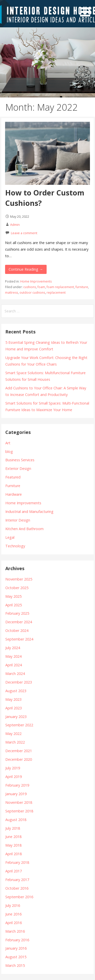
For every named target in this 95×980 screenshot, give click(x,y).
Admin (15, 225)
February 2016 (17, 940)
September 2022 (19, 725)
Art (8, 443)
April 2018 (14, 854)
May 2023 (13, 699)
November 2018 (19, 802)
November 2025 (19, 579)
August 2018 (16, 820)
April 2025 (14, 605)
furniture (82, 287)
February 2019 (17, 785)
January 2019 (16, 794)
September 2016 (19, 897)
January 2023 (16, 717)
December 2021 (19, 751)
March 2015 (15, 965)
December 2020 (19, 759)
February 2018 (17, 862)
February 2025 (17, 613)
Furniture (13, 486)
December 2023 (19, 682)
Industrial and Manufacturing (29, 512)
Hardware (14, 494)
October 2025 (17, 588)
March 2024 (15, 674)
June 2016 (13, 914)
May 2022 (13, 734)
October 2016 (17, 888)
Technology (15, 546)
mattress (12, 293)
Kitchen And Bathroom (24, 529)
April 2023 (14, 708)
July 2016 (13, 905)
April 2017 (14, 871)
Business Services (20, 460)
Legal (10, 537)
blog (9, 452)
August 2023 (16, 691)
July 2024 (13, 648)
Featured (13, 477)
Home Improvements (36, 281)
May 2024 (13, 656)
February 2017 (17, 880)
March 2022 (15, 742)
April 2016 (14, 923)
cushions (30, 287)
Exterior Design (18, 468)
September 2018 (19, 811)
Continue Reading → (26, 269)
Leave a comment (24, 233)
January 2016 (16, 948)
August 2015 (16, 957)
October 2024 (17, 631)
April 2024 (14, 665)
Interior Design (18, 520)
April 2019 (14, 777)
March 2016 (15, 931)
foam (41, 287)
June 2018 (13, 837)
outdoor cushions (32, 293)
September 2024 (19, 639)
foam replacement (60, 287)
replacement (56, 293)
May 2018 (13, 845)
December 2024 (19, 622)
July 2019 (13, 768)
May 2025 (13, 596)
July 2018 (13, 828)
